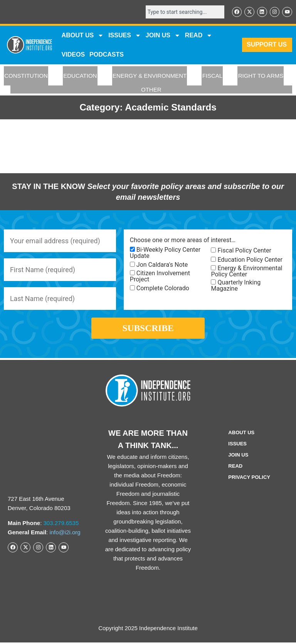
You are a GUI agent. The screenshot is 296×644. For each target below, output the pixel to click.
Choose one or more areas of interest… (183, 241)
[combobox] (184, 12)
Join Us (238, 456)
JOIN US (163, 35)
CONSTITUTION (26, 76)
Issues (125, 35)
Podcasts (107, 54)
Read (235, 468)
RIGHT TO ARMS (261, 76)
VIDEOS (73, 54)
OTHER (151, 89)
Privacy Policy (249, 479)
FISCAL (213, 76)
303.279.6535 (61, 524)
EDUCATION (80, 76)
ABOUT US (83, 35)
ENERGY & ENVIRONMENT (150, 76)
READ (199, 35)
